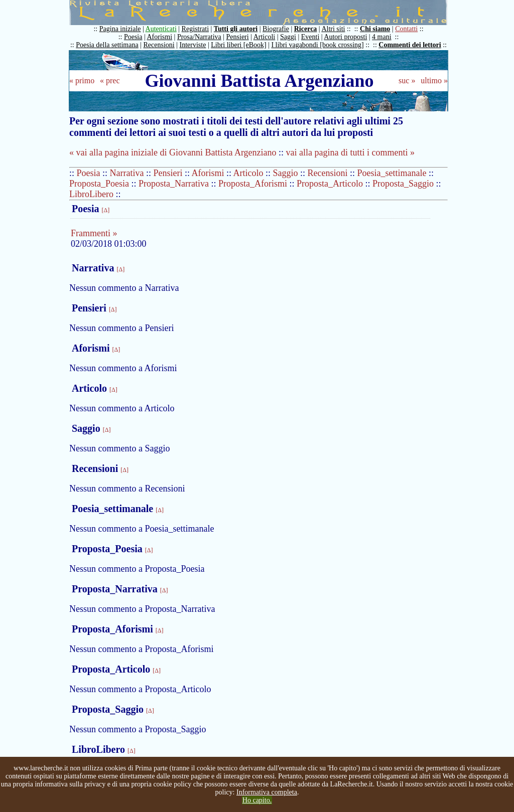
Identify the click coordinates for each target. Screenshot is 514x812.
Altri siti (333, 29)
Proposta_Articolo (330, 184)
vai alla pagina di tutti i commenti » (350, 152)
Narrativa (127, 173)
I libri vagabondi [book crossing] (317, 45)
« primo (82, 80)
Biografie (276, 29)
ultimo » (434, 80)
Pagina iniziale (120, 29)
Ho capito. (257, 800)
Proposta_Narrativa (174, 184)
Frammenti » (94, 233)
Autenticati (161, 29)
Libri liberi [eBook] (238, 45)
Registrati (195, 29)
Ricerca (306, 29)
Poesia (133, 37)
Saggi (288, 37)
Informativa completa (267, 792)
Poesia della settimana (107, 45)
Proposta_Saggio (403, 184)
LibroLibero (91, 194)
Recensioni (159, 45)
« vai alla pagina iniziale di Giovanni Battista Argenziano (173, 152)
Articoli (265, 37)
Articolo (248, 173)
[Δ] (105, 210)
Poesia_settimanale (392, 173)
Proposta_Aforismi (253, 184)
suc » (407, 80)
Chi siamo (375, 29)
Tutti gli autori (236, 29)
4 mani (382, 37)
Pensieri (238, 37)
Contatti (406, 29)
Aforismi (160, 37)
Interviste (193, 45)
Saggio (286, 173)
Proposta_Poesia (99, 184)
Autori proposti (345, 37)
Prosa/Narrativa (199, 37)
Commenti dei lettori (410, 45)
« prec (110, 80)
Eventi (310, 37)
